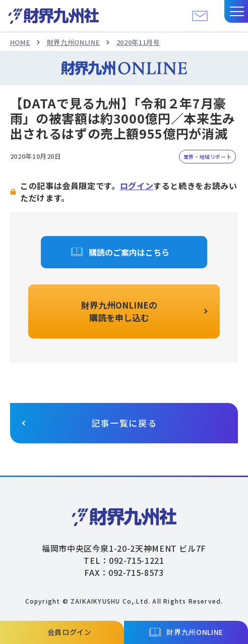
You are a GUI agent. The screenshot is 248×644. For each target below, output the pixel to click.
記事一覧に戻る (124, 423)
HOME (20, 42)
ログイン (137, 186)
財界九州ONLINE (73, 42)
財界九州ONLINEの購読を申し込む (119, 311)
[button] (236, 11)
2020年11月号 (138, 42)
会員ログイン (70, 632)
